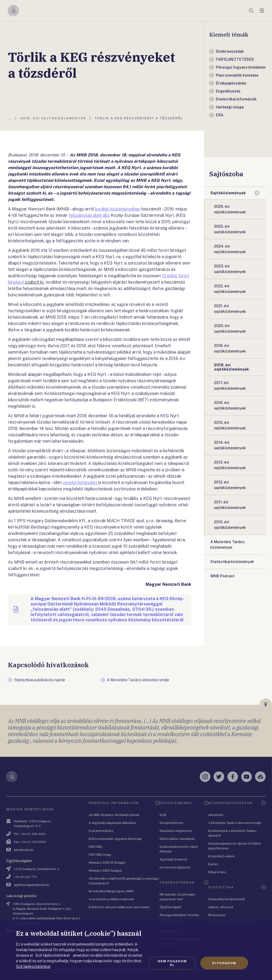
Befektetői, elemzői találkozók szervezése (119, 907)
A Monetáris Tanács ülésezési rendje (235, 823)
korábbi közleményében (118, 209)
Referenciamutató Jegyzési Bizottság (115, 839)
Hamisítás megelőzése (176, 831)
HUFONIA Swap (100, 854)
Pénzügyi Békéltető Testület (179, 915)
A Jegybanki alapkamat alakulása (112, 823)
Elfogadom (224, 963)
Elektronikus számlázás (177, 839)
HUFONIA (95, 847)
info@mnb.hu (24, 850)
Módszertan (217, 915)
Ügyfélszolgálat (171, 907)
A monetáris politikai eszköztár (112, 899)
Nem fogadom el (172, 963)
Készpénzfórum (171, 823)
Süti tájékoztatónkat (33, 966)
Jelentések (216, 815)
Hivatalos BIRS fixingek (105, 870)
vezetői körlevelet (80, 483)
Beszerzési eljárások (175, 867)
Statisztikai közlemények (227, 899)
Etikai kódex (217, 872)
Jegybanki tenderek (173, 859)
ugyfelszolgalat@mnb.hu (32, 885)
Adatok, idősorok (221, 907)
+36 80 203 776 (25, 877)
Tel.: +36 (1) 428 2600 (30, 834)
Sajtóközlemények (228, 193)
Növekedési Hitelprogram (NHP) (111, 891)
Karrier (213, 864)
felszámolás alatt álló (89, 215)
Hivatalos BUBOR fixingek (107, 862)
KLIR (163, 815)
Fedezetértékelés (101, 831)
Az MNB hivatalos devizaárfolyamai (114, 815)
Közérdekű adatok (222, 856)
